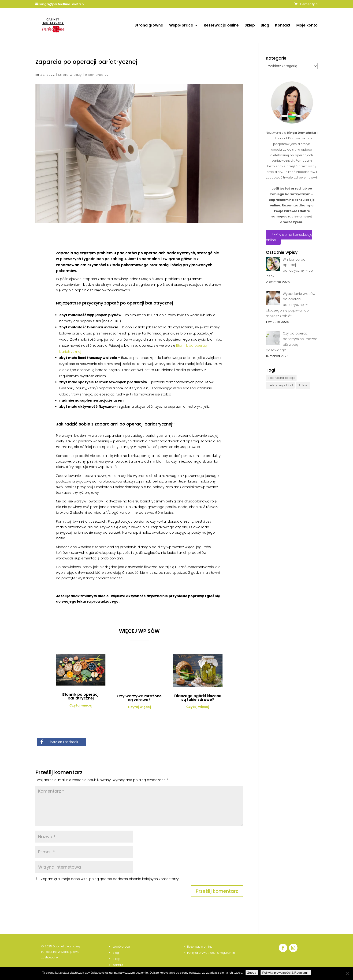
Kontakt (283, 26)
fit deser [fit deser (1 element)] (303, 385)
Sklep (250, 26)
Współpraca (181, 26)
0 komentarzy (97, 75)
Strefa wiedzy (70, 75)
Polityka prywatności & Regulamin (286, 973)
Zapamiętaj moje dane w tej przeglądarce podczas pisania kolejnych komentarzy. (110, 879)
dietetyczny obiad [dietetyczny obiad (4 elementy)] (280, 385)
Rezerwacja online (221, 26)
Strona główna (149, 26)
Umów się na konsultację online (289, 237)
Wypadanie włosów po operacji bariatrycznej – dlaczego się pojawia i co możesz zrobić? (291, 305)
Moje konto (307, 26)
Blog (265, 26)
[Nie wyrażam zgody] (347, 973)
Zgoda (252, 973)
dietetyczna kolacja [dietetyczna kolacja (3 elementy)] (281, 378)
